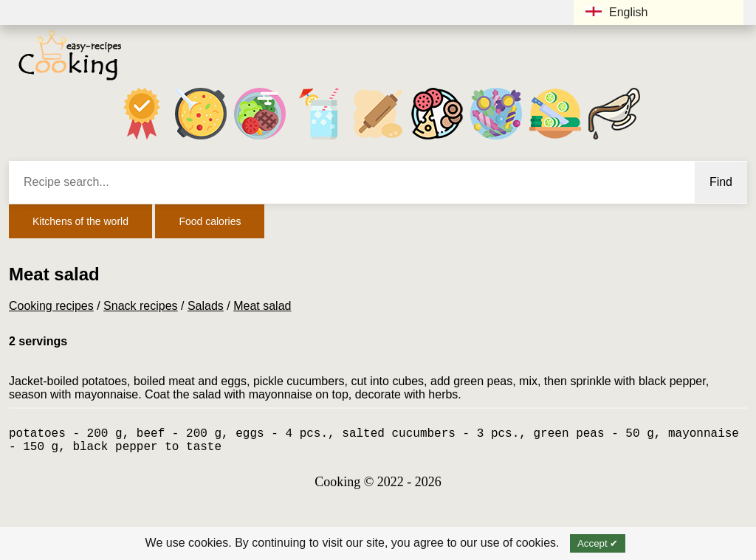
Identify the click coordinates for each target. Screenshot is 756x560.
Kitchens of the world (80, 221)
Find (721, 182)
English (616, 12)
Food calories (210, 221)
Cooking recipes (51, 306)
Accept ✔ (598, 543)
